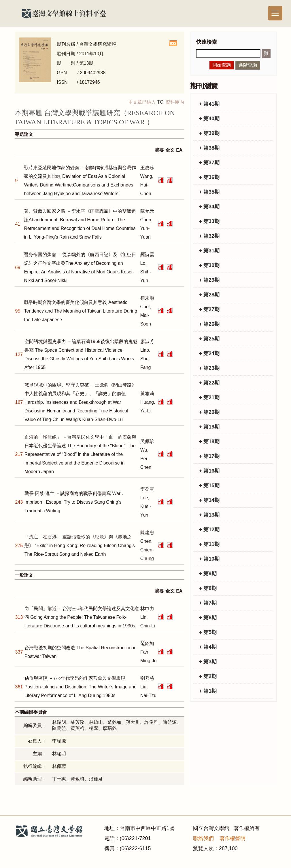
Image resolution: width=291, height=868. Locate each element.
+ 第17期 (209, 456)
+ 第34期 (209, 207)
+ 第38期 (209, 148)
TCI (161, 102)
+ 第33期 (209, 221)
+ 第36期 (209, 177)
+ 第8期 (208, 588)
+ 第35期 (209, 192)
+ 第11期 (209, 544)
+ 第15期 (209, 486)
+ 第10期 (209, 559)
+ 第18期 (209, 441)
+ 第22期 (209, 383)
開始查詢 (222, 65)
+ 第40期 (209, 119)
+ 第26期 (209, 324)
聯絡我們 (203, 838)
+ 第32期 (209, 236)
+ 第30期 (209, 265)
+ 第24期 (209, 353)
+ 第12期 (209, 530)
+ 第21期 (209, 397)
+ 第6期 (208, 618)
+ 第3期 (208, 662)
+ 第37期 (209, 163)
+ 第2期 (208, 676)
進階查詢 (248, 65)
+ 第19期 (209, 427)
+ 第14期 (209, 500)
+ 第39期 (209, 133)
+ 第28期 (209, 295)
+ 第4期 (208, 647)
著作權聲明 (233, 838)
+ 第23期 (209, 368)
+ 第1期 (208, 691)
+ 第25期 (209, 339)
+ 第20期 (209, 412)
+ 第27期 (209, 309)
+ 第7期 (208, 603)
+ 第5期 (208, 632)
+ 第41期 (209, 104)
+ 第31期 (209, 251)
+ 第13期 (209, 515)
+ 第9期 (208, 574)
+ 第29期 (209, 280)
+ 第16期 (209, 471)
